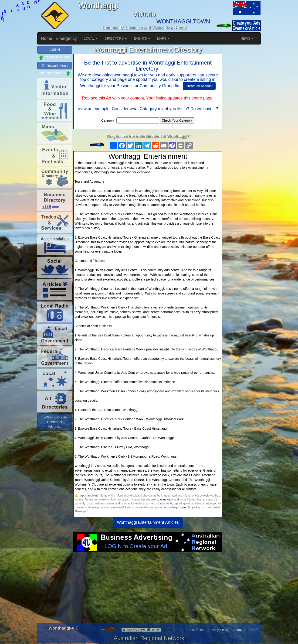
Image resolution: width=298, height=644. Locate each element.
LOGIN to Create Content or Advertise (55, 422)
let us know (166, 500)
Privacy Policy (218, 630)
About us (240, 630)
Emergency (66, 38)
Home (47, 38)
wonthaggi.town (176, 507)
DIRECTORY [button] (116, 38)
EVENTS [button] (142, 38)
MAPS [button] (163, 38)
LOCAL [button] (91, 38)
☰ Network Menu (55, 66)
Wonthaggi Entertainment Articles (148, 522)
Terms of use (194, 630)
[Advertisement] (148, 589)
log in (200, 507)
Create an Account (199, 86)
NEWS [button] (247, 38)
